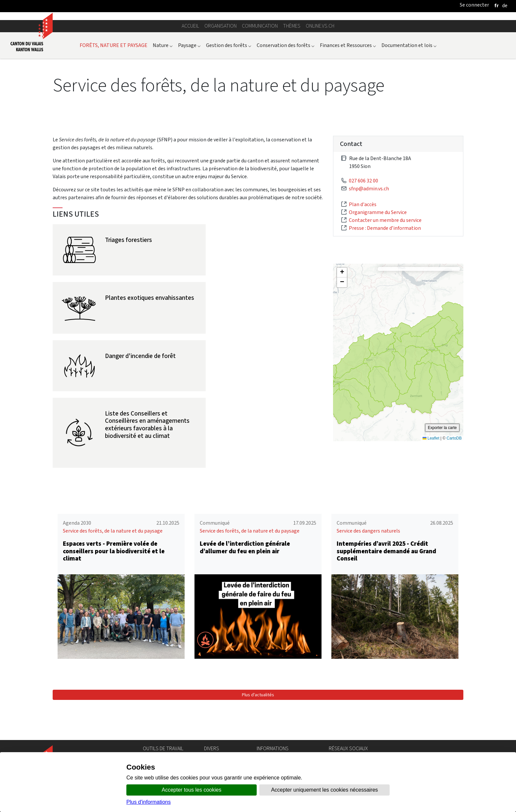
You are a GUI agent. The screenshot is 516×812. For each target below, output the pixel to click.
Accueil (190, 96)
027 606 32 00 (363, 251)
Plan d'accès (363, 275)
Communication (260, 96)
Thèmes (292, 96)
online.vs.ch (320, 96)
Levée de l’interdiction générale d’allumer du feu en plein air (245, 572)
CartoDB (454, 509)
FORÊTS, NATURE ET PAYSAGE (114, 116)
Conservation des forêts (286, 116)
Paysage (189, 116)
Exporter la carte (442, 498)
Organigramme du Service (378, 283)
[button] (342, 343)
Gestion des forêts (229, 116)
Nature (163, 116)
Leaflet (431, 509)
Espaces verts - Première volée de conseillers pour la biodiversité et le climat (114, 575)
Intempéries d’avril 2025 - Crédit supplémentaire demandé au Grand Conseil (386, 575)
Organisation (220, 96)
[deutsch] (505, 5)
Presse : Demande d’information (385, 299)
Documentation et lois (409, 116)
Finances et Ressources (348, 116)
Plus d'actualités (258, 719)
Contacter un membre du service (385, 291)
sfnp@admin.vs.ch (369, 259)
